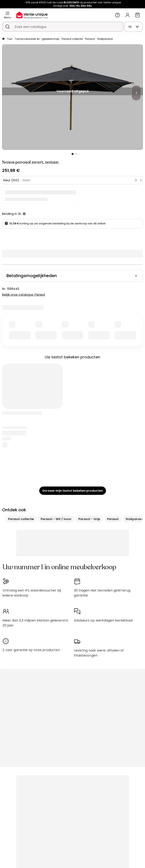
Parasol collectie (72, 39)
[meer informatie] (24, 214)
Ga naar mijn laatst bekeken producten (73, 491)
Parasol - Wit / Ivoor (56, 519)
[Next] (136, 93)
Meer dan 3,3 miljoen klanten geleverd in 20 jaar (35, 623)
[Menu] (8, 13)
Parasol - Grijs (89, 519)
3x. (20, 214)
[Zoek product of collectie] (8, 27)
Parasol (90, 39)
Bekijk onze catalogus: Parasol (24, 295)
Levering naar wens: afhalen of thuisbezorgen (99, 653)
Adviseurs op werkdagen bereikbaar (104, 620)
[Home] (3, 39)
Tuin (10, 39)
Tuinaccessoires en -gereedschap (37, 39)
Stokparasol (105, 39)
